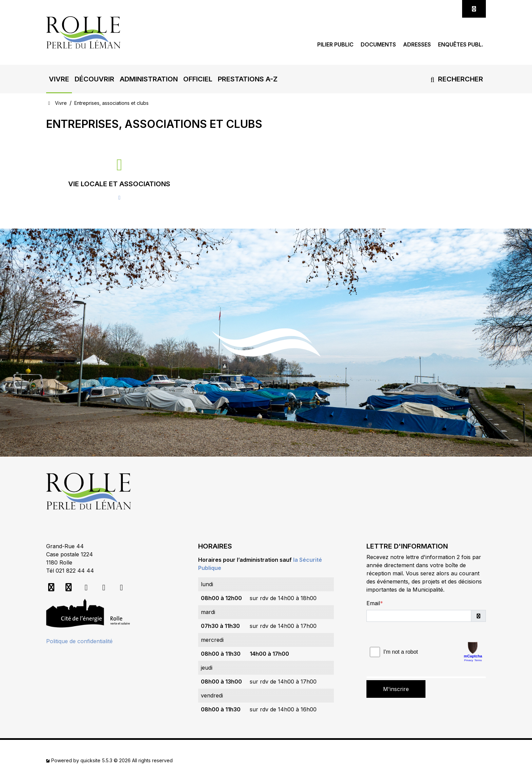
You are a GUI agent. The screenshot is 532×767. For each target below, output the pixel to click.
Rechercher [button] (455, 79)
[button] (59, 79)
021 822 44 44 (75, 571)
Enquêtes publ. (461, 45)
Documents (378, 45)
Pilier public (335, 45)
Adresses (417, 45)
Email (373, 603)
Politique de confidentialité (79, 641)
